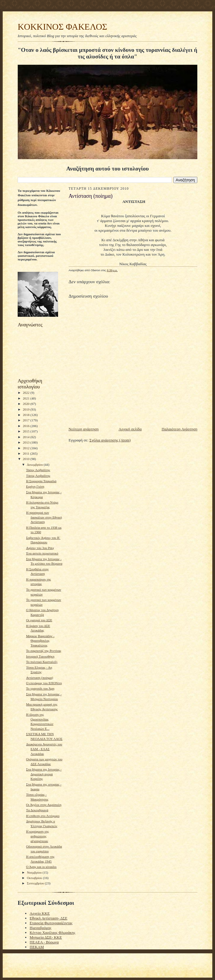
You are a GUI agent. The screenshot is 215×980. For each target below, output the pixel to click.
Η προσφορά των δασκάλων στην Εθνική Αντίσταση (44, 517)
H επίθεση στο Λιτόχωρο (43, 816)
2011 (27, 453)
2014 (27, 437)
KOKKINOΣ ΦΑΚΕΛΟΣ (62, 27)
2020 (27, 404)
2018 (27, 415)
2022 (27, 393)
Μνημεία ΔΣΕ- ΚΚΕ (46, 937)
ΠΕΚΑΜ (37, 947)
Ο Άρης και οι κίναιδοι (41, 867)
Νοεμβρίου (35, 872)
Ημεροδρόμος (41, 928)
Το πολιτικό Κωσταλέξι (42, 662)
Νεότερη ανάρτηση (84, 429)
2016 (27, 426)
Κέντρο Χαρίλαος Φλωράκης (53, 932)
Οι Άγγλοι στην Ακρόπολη (44, 805)
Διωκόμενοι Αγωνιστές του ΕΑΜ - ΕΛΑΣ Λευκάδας (44, 749)
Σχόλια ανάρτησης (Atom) (110, 440)
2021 (27, 398)
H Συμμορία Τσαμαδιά (41, 481)
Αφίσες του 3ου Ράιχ (40, 548)
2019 (27, 409)
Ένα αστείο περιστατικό (42, 553)
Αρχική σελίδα (130, 429)
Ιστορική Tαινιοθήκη (40, 656)
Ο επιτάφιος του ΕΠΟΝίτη (44, 683)
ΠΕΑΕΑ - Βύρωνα (44, 942)
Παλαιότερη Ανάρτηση (180, 429)
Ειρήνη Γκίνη (35, 486)
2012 (27, 448)
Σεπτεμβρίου (36, 883)
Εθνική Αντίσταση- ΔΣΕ (49, 918)
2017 (27, 420)
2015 (27, 431)
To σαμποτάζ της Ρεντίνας (44, 651)
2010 (27, 459)
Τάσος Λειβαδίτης (38, 470)
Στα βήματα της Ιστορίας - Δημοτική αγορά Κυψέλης (44, 774)
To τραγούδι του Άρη (40, 688)
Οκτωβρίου (35, 878)
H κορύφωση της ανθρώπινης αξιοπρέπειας (37, 836)
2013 (27, 442)
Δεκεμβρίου (35, 465)
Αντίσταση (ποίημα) (40, 678)
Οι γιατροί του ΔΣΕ (39, 620)
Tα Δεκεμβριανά (37, 810)
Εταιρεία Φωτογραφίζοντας (51, 923)
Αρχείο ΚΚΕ (40, 913)
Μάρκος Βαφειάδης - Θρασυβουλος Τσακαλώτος (40, 641)
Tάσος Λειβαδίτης (38, 476)
